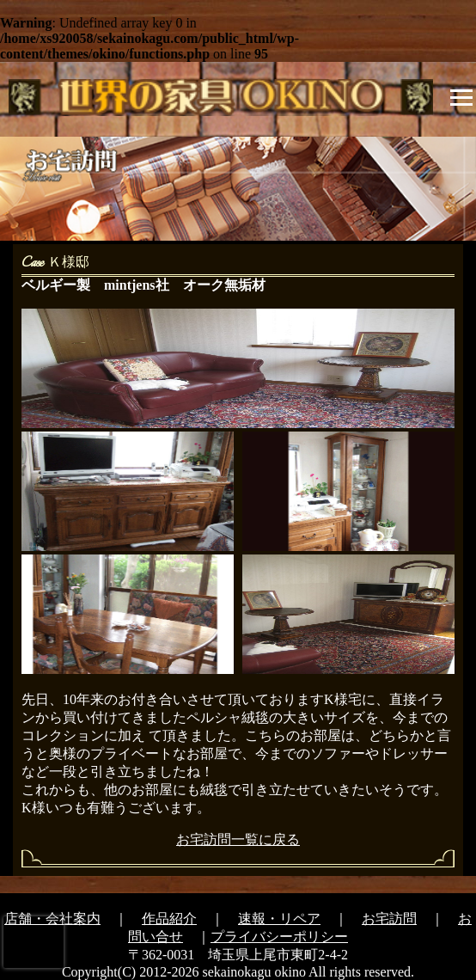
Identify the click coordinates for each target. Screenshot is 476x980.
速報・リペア (279, 919)
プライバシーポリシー (279, 937)
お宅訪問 (389, 919)
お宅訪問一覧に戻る (238, 839)
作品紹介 (169, 919)
